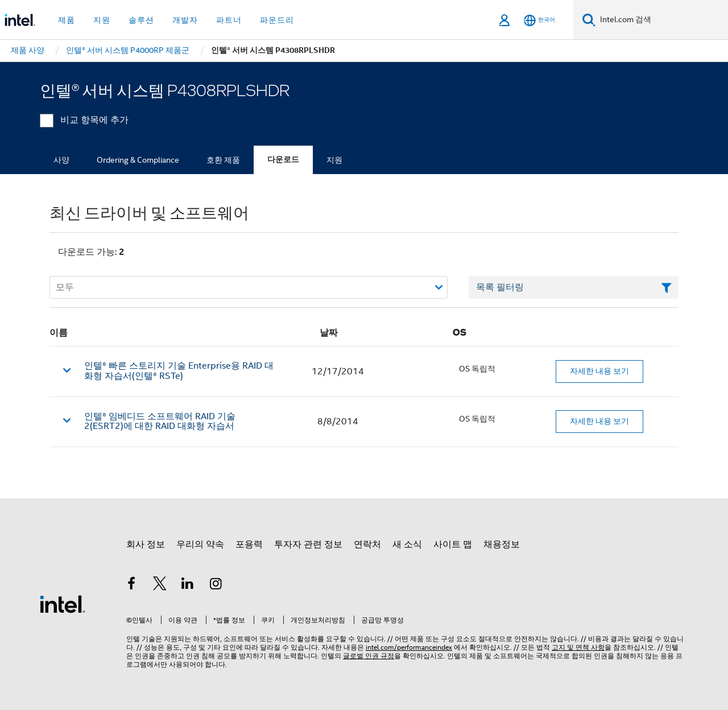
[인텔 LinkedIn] (188, 585)
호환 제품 (223, 160)
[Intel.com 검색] (662, 20)
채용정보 (502, 544)
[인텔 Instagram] (216, 585)
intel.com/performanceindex (409, 647)
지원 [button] (102, 20)
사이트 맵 (453, 544)
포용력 (249, 544)
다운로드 (283, 160)
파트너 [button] (229, 20)
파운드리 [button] (277, 20)
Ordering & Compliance (138, 160)
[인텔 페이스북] (131, 585)
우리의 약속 (200, 544)
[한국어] (539, 20)
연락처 (367, 544)
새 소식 (407, 544)
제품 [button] (67, 20)
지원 (334, 160)
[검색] (589, 20)
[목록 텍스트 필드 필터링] (574, 287)
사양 (61, 160)
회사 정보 (146, 544)
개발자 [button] (185, 20)
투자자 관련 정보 (308, 544)
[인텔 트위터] (160, 585)
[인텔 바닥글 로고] (63, 604)
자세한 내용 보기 (599, 371)
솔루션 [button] (141, 20)
